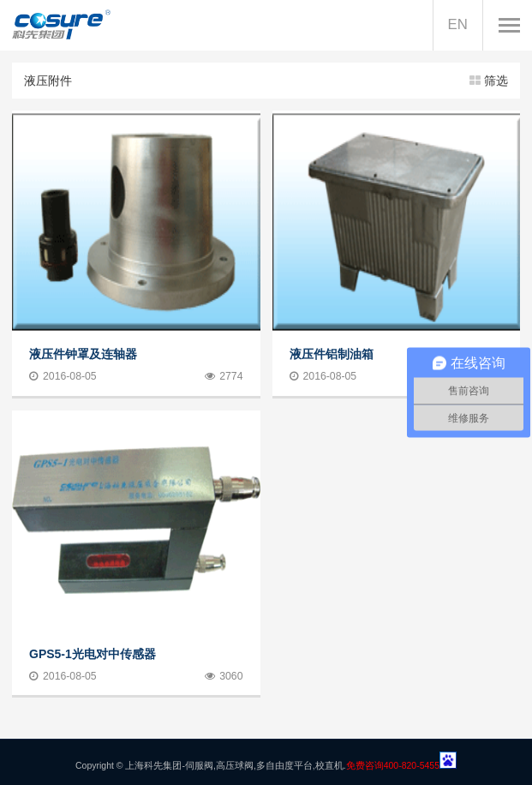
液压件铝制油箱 (332, 354)
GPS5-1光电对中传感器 (93, 653)
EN (458, 24)
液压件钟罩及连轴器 (83, 354)
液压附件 (266, 81)
